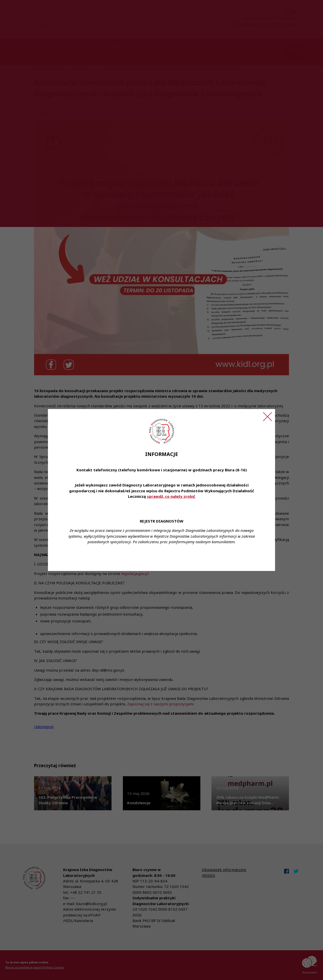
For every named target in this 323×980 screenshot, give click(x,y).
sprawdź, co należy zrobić (171, 496)
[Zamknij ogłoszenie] (267, 417)
